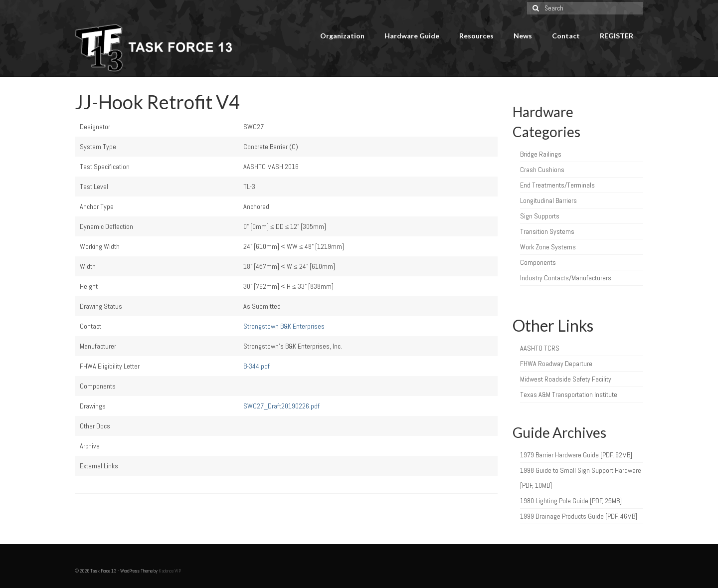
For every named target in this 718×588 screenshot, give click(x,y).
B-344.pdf (257, 366)
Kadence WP (170, 571)
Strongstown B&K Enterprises (284, 326)
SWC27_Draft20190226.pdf (281, 406)
